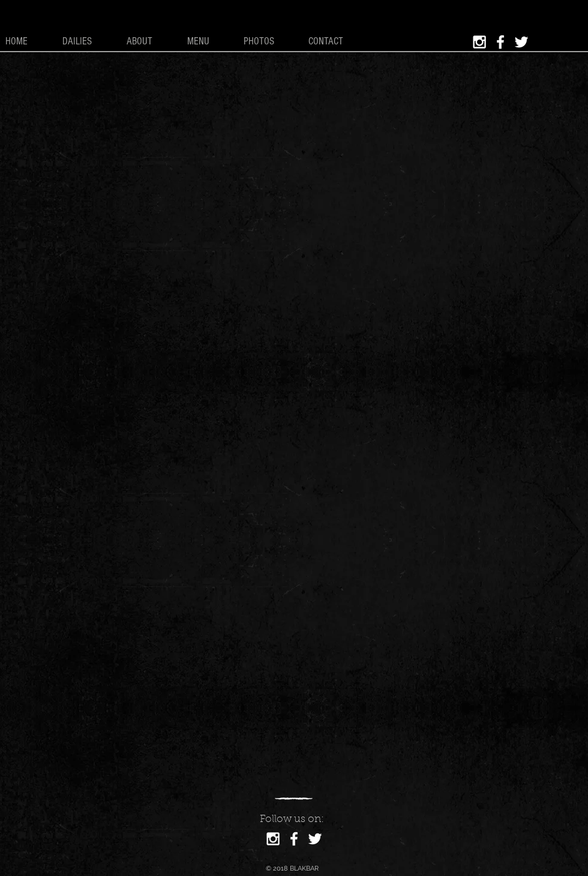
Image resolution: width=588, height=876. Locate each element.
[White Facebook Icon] (500, 42)
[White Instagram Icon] (479, 42)
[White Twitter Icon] (521, 42)
